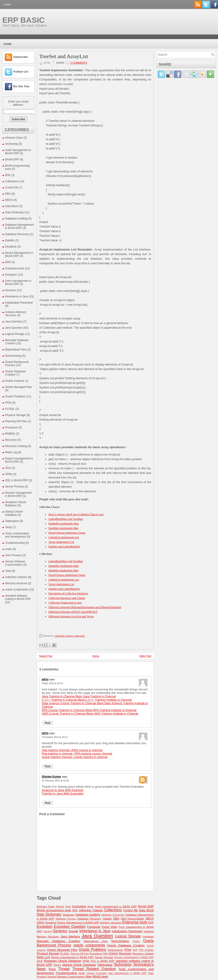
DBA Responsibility (132, 919)
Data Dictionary (14, 212)
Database (69, 915)
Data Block (12, 206)
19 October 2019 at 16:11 (55, 737)
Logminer (148, 936)
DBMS (41, 922)
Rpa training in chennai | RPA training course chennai (77, 754)
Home (7, 5)
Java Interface (14, 322)
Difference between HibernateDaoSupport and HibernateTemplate (85, 607)
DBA (8, 194)
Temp (8, 527)
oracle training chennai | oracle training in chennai (75, 757)
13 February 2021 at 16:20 (55, 781)
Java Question (14, 328)
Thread (64, 969)
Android (60, 907)
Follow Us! (21, 72)
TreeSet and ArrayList (64, 56)
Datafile (10, 240)
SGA (8, 468)
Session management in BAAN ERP (18, 494)
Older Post (145, 656)
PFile (8, 403)
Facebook (94, 927)
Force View (109, 927)
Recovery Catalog (16, 446)
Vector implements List (61, 542)
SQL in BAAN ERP (17, 480)
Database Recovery (17, 234)
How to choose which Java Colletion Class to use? (76, 514)
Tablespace (12, 521)
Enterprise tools (15, 268)
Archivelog (11, 144)
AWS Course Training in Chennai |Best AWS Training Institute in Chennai (90, 714)
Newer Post (46, 656)
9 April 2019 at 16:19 (52, 683)
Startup (57, 965)
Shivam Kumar (51, 777)
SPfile (9, 474)
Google (73, 931)
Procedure (11, 427)
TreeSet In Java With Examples (63, 793)
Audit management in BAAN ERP (18, 152)
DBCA (9, 200)
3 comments (79, 63)
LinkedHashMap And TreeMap (66, 519)
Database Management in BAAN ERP (19, 226)
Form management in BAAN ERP (18, 282)
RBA (105, 954)
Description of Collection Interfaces (68, 593)
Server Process (14, 487)
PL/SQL (10, 409)
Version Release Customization (15, 563)
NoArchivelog (13, 356)
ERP (8, 262)
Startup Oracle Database (14, 513)
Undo (8, 549)
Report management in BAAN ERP (72, 957)
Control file (12, 188)
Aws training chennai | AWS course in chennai (72, 750)
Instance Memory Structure (16, 314)
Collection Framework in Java (65, 603)
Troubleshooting (15, 543)
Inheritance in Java (17, 296)
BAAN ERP (12, 160)
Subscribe (21, 57)
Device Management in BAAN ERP (78, 922)
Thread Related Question (94, 969)
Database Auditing (16, 219)
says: (52, 679)
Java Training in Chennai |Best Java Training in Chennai (79, 696)
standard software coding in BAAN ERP (18, 597)
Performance (115, 950)
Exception (11, 275)
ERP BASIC (24, 20)
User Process (13, 555)
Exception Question (70, 927)
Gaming (48, 931)
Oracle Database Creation (15, 373)
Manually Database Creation (58, 941)
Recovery (11, 440)
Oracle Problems (15, 396)
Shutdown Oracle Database (16, 504)
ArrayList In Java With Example (63, 790)
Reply (48, 723)
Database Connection (113, 915)
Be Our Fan (21, 86)
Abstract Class (14, 138)
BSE (8, 175)
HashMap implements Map (63, 528)
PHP (135, 950)
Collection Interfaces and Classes (67, 598)
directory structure (16, 583)
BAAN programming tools (54, 910)
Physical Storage (15, 415)
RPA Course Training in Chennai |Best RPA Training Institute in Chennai (89, 710)
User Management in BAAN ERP (127, 973)
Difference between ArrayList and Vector (71, 616)
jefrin (45, 679)
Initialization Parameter (19, 303)
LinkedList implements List (64, 537)
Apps (68, 907)
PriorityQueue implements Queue (67, 533)
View (8, 571)
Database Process (66, 919)
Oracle (136, 941)
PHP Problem (146, 950)
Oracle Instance (15, 381)
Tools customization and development (17, 535)
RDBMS (10, 434)
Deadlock (11, 247)
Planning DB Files (16, 421)
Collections (12, 181)
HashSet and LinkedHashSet (64, 547)
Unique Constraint (96, 973)
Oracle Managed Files (18, 387)
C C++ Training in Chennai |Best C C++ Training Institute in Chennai (87, 700)
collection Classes (16, 577)
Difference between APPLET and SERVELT (73, 612)
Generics (11, 290)
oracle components (17, 590)
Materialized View (16, 350)
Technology (123, 964)
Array (90, 906)
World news (100, 976)
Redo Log (11, 452)
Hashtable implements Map (64, 524)
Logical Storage (15, 334)
